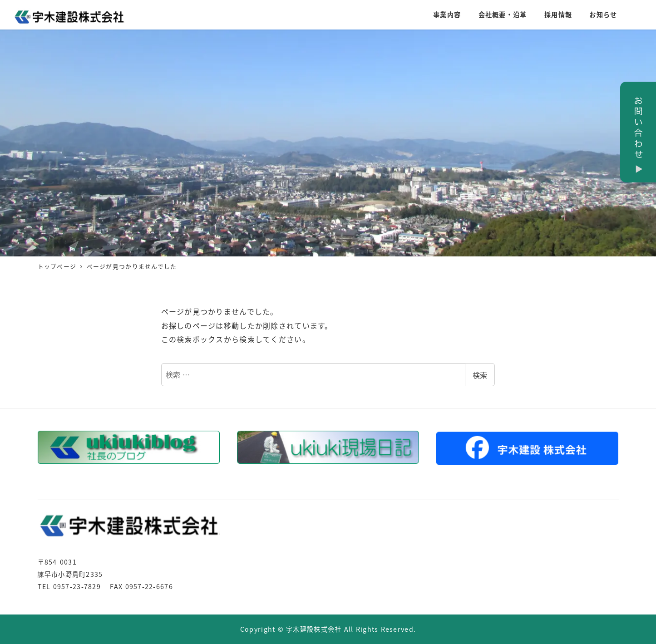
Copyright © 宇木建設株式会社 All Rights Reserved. (328, 629)
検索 (480, 375)
